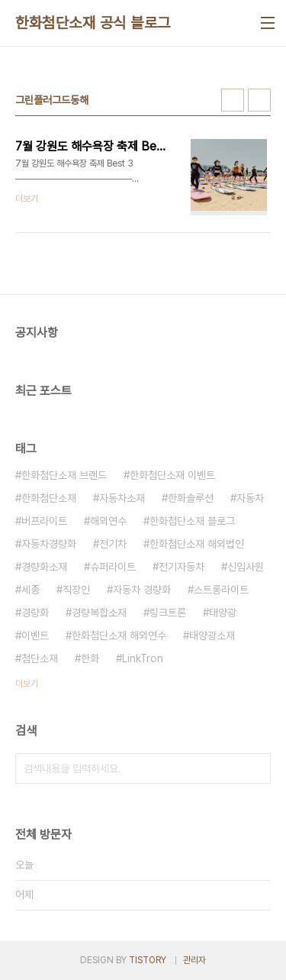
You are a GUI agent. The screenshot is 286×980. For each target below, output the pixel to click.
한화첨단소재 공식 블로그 (93, 23)
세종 (31, 590)
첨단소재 (40, 658)
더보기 (27, 684)
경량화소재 (44, 567)
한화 (90, 658)
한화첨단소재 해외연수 (119, 636)
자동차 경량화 (142, 590)
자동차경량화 (49, 544)
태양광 (223, 613)
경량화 (35, 613)
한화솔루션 (191, 498)
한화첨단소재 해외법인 (197, 544)
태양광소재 (212, 636)
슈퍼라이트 (113, 567)
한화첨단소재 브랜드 (64, 475)
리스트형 (259, 100)
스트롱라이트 (221, 590)
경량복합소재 (99, 613)
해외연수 (108, 521)
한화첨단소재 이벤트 (172, 475)
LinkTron (143, 658)
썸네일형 (233, 100)
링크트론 (168, 613)
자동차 (250, 498)
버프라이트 (44, 521)
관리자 (194, 960)
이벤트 (35, 636)
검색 (255, 768)
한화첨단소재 (49, 498)
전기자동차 (182, 567)
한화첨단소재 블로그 (192, 521)
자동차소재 (122, 498)
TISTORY (148, 960)
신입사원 (246, 567)
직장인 (76, 590)
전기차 (113, 544)
